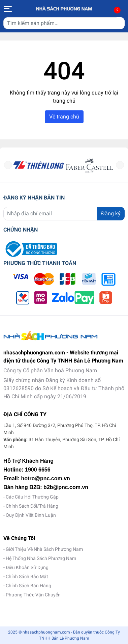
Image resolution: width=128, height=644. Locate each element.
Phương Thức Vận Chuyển (33, 595)
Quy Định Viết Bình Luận (31, 515)
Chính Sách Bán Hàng (28, 586)
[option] (39, 165)
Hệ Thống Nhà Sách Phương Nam (41, 558)
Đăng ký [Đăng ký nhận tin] (111, 213)
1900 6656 (38, 470)
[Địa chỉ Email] (64, 214)
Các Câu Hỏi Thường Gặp (32, 497)
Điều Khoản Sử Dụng (27, 567)
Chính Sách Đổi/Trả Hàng (32, 506)
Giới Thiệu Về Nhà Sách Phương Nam (44, 549)
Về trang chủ (64, 117)
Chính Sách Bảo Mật (27, 576)
